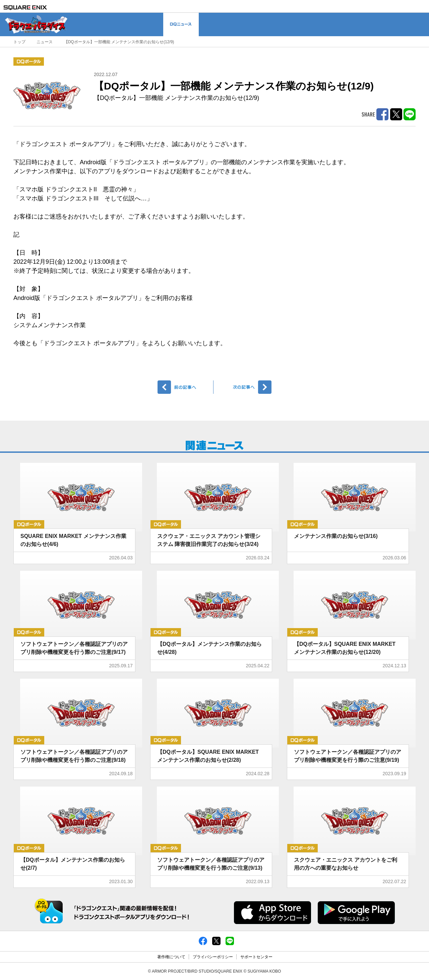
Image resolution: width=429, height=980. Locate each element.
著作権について (171, 957)
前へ (186, 387)
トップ (19, 42)
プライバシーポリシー (213, 957)
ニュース (45, 42)
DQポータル (29, 62)
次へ (243, 387)
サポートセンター (256, 957)
